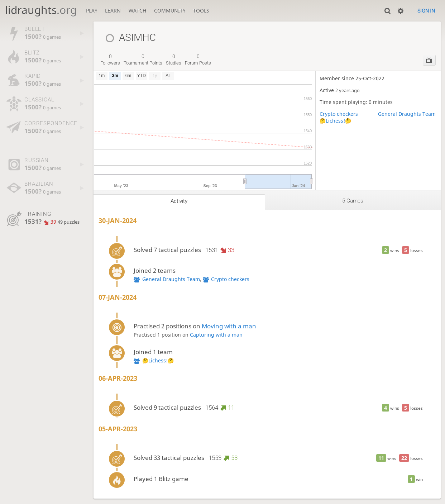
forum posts (198, 60)
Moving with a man (229, 326)
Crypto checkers (339, 114)
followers (110, 60)
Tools (201, 11)
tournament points (143, 60)
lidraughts (41, 10)
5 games (353, 201)
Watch (137, 11)
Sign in (426, 11)
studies (174, 60)
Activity (179, 201)
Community (170, 11)
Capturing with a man (216, 335)
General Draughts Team (407, 114)
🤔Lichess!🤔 (335, 121)
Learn (113, 11)
